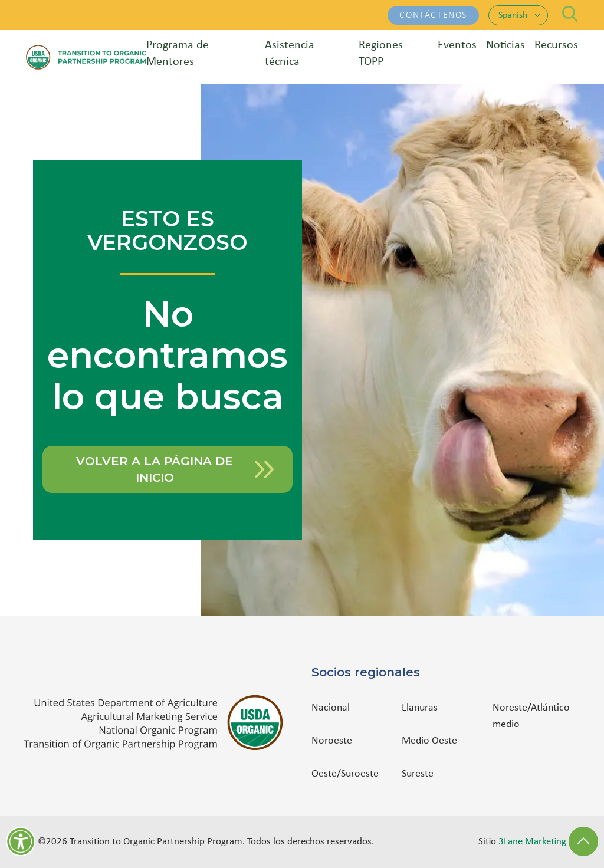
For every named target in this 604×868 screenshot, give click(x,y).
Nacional (331, 708)
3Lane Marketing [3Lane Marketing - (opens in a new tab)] (532, 842)
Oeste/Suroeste (345, 774)
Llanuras (420, 708)
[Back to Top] (583, 841)
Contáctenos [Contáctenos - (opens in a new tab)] (433, 15)
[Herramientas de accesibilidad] (21, 841)
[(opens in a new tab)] (158, 723)
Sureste (418, 774)
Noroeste (332, 741)
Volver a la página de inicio (175, 469)
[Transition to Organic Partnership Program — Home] (86, 57)
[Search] (570, 14)
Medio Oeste (429, 741)
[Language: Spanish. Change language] (519, 15)
